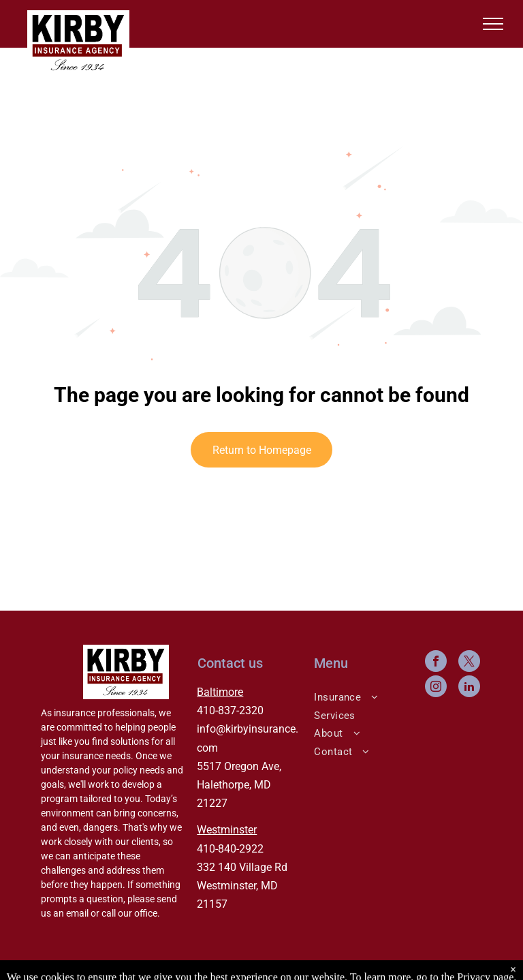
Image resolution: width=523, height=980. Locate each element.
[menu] (493, 24)
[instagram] (436, 688)
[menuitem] (361, 696)
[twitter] (469, 663)
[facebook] (436, 663)
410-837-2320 (230, 710)
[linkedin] (469, 688)
